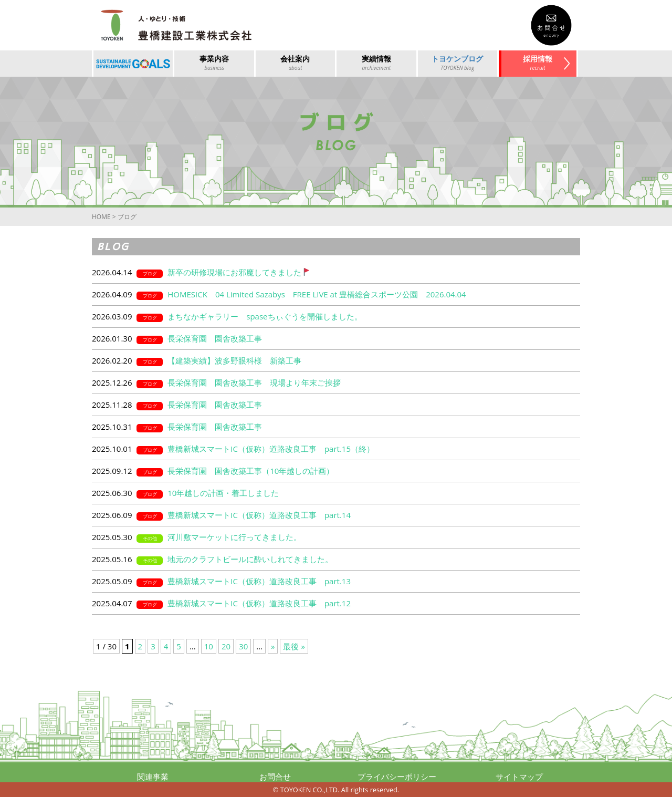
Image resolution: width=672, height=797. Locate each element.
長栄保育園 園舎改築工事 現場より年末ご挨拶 (254, 382)
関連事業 (153, 777)
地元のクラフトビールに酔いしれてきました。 (250, 559)
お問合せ (275, 777)
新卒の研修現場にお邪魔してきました (239, 272)
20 (226, 646)
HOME (101, 217)
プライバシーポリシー (397, 777)
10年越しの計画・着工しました (223, 493)
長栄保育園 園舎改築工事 (215, 338)
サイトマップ (519, 777)
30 (243, 646)
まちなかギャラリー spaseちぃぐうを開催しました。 (265, 316)
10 (209, 646)
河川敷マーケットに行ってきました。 (234, 537)
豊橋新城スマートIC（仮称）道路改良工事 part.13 (259, 581)
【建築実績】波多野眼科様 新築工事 (234, 360)
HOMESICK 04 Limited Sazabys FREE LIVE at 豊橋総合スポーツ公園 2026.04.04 (317, 294)
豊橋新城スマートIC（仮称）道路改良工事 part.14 (259, 515)
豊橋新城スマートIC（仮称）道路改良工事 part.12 (259, 603)
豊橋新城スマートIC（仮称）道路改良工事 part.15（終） (271, 449)
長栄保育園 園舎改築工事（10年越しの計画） (251, 471)
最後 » (294, 646)
